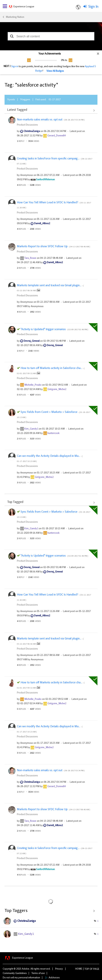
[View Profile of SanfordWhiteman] (45, 180)
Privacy (59, 969)
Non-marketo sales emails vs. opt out (51, 120)
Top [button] (87, 969)
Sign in (15, 67)
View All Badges (55, 71)
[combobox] (51, 36)
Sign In (93, 7)
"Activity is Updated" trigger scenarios (54, 329)
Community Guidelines (15, 973)
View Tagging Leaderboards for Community (51, 911)
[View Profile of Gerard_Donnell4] (56, 136)
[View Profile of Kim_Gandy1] (31, 429)
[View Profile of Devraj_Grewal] (32, 341)
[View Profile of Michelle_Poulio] (33, 385)
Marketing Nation (15, 17)
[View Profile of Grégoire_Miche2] (57, 389)
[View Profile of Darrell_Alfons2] (42, 224)
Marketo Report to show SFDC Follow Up (53, 247)
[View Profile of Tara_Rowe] (30, 258)
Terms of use (38, 973)
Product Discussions (27, 125)
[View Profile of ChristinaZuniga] (32, 131)
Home (79, 969)
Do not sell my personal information (21, 978)
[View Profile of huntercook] (54, 433)
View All (51, 110)
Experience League (24, 7)
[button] (12, 36)
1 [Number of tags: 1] (98, 921)
